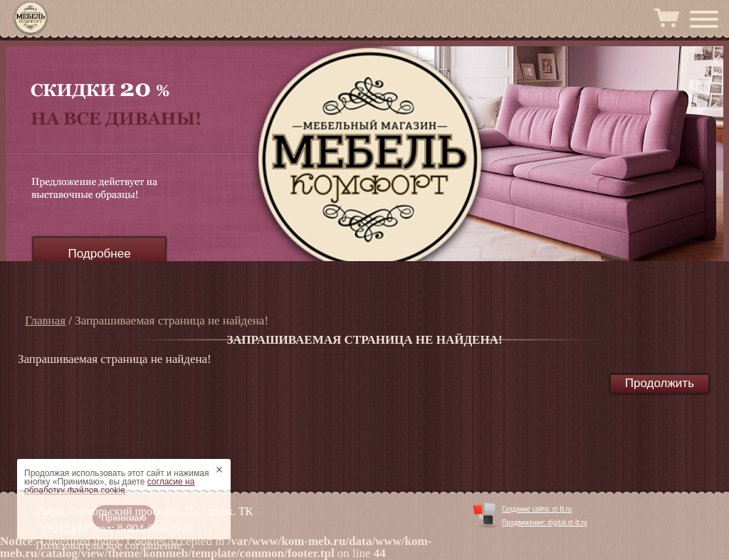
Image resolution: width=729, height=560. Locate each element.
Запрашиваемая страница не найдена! (172, 321)
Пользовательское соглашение (109, 545)
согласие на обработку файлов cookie (109, 486)
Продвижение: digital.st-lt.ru (545, 522)
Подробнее (99, 254)
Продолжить (660, 383)
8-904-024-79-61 (156, 528)
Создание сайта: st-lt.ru (537, 509)
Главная (45, 321)
